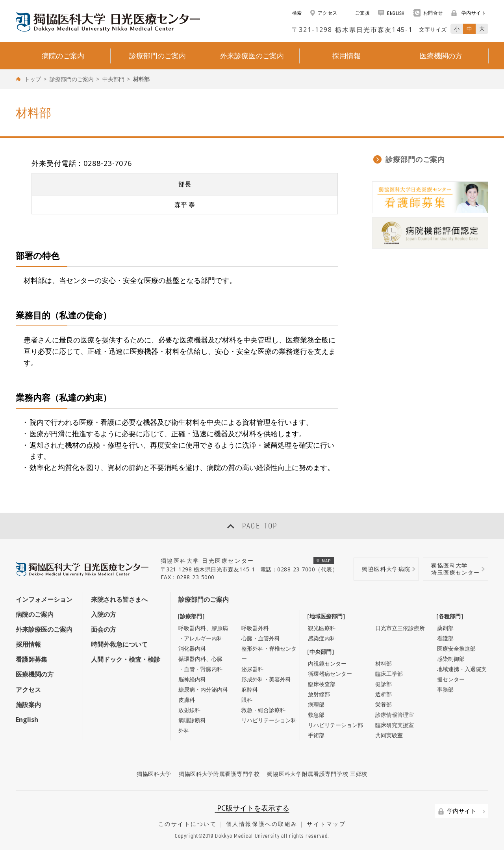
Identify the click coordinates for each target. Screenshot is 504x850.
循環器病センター (330, 674)
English (27, 720)
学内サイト (469, 13)
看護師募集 (31, 659)
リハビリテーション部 (335, 725)
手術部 (316, 735)
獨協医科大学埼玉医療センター (455, 569)
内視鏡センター (327, 663)
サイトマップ (326, 824)
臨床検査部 (322, 684)
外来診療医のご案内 (44, 629)
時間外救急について (119, 644)
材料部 (384, 663)
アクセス (324, 13)
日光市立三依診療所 (400, 628)
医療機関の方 (35, 674)
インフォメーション (44, 599)
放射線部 (319, 694)
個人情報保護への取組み (262, 824)
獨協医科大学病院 (386, 569)
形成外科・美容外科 (266, 679)
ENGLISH (391, 13)
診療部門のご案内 (72, 79)
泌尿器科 (252, 669)
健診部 (384, 684)
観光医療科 (322, 628)
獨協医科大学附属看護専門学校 (219, 774)
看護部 (445, 638)
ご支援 (358, 13)
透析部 (384, 694)
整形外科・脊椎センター (269, 654)
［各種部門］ (452, 616)
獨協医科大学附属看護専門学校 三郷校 (317, 774)
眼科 (247, 700)
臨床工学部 (389, 674)
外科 (184, 730)
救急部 (316, 715)
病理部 (316, 704)
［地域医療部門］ (328, 616)
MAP (324, 561)
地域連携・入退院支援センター (462, 674)
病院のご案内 (35, 614)
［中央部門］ (322, 652)
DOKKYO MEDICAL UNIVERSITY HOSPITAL (108, 22)
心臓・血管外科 (261, 638)
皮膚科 (187, 700)
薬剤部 (445, 628)
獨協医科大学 (154, 774)
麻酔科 (250, 689)
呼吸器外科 (255, 628)
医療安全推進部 (456, 648)
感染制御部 (451, 659)
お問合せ (428, 13)
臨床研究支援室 (395, 725)
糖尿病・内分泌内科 (203, 689)
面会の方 (104, 629)
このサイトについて (188, 824)
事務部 (445, 689)
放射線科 (189, 710)
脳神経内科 (192, 679)
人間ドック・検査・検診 (126, 659)
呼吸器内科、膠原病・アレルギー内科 (203, 633)
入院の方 (104, 614)
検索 (293, 13)
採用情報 (28, 644)
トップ (33, 79)
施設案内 (28, 705)
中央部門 (113, 79)
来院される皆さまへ (119, 599)
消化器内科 (192, 648)
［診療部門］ (193, 616)
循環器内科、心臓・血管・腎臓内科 (200, 664)
